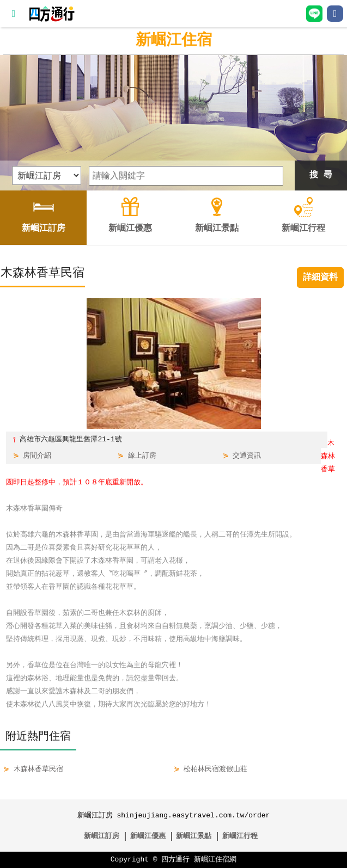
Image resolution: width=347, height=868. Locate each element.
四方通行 (175, 860)
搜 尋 (321, 175)
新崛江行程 (240, 836)
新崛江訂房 (102, 836)
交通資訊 (247, 456)
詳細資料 (320, 278)
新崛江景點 (194, 836)
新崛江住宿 (174, 41)
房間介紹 (37, 456)
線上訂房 (142, 456)
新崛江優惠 (148, 836)
